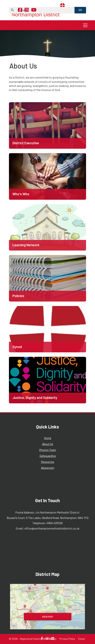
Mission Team (48, 450)
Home (48, 438)
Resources (48, 462)
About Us (48, 444)
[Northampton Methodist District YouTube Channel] (34, 10)
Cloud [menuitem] (81, 639)
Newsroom (48, 468)
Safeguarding (48, 456)
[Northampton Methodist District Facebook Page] (20, 10)
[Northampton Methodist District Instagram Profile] (27, 10)
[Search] (44, 10)
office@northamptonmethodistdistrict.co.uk (52, 528)
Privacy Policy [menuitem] (67, 639)
